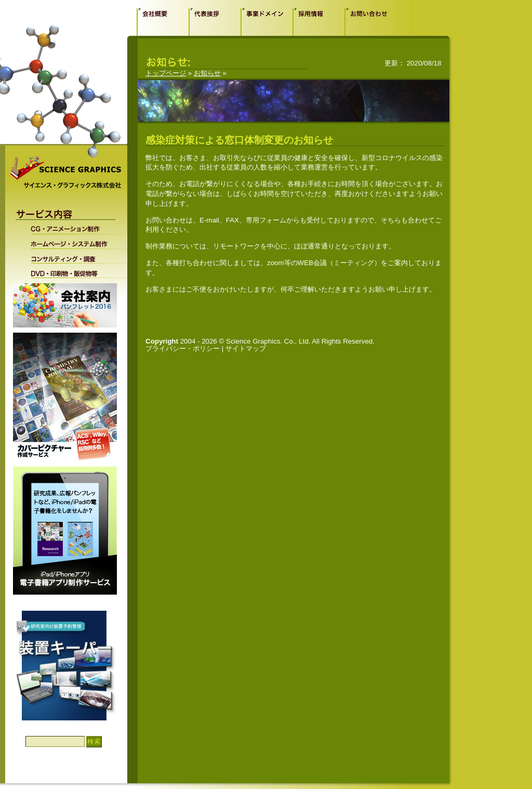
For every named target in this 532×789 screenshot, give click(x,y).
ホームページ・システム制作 (72, 242)
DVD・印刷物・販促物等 (72, 271)
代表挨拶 (215, 22)
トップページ (166, 73)
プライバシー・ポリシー (183, 349)
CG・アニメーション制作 (72, 228)
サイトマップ (246, 349)
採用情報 (318, 22)
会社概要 (163, 22)
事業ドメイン (267, 22)
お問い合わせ (370, 22)
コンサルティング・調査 (72, 256)
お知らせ (207, 73)
